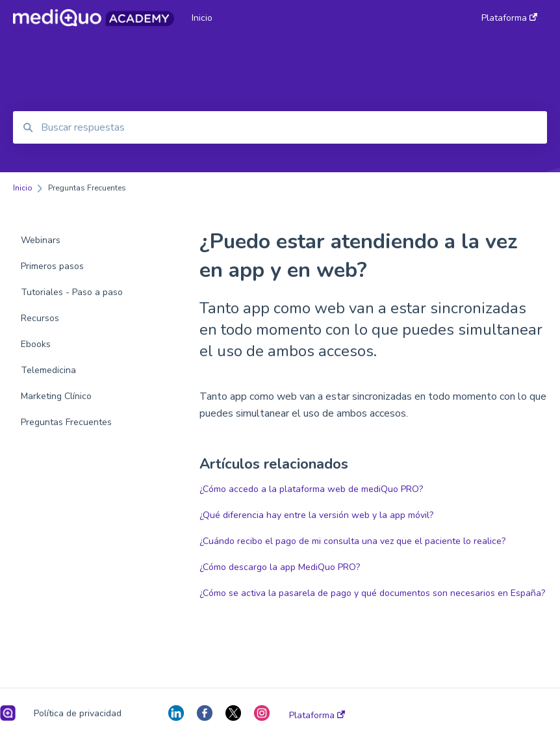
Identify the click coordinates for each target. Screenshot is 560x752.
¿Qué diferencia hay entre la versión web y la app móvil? (316, 515)
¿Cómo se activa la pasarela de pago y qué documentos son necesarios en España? (372, 593)
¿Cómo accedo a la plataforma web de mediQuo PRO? (311, 489)
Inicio (202, 18)
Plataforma (317, 716)
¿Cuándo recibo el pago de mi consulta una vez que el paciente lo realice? (352, 541)
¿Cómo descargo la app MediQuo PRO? (280, 567)
